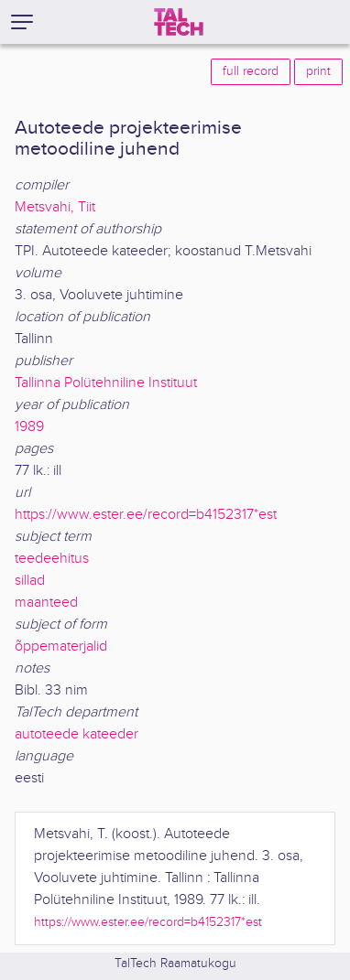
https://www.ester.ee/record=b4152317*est (146, 515)
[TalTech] (179, 22)
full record (251, 71)
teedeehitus (52, 559)
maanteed (46, 603)
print (318, 71)
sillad (30, 581)
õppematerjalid (61, 646)
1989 (29, 427)
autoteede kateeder (77, 734)
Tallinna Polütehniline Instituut (106, 383)
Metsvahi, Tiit (55, 207)
